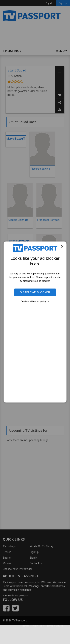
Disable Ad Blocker (35, 292)
